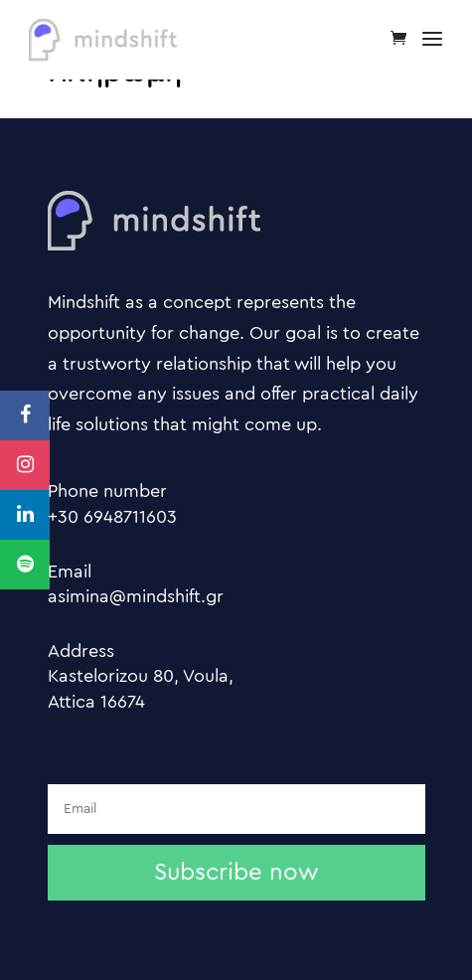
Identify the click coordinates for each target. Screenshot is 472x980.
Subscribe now (236, 873)
